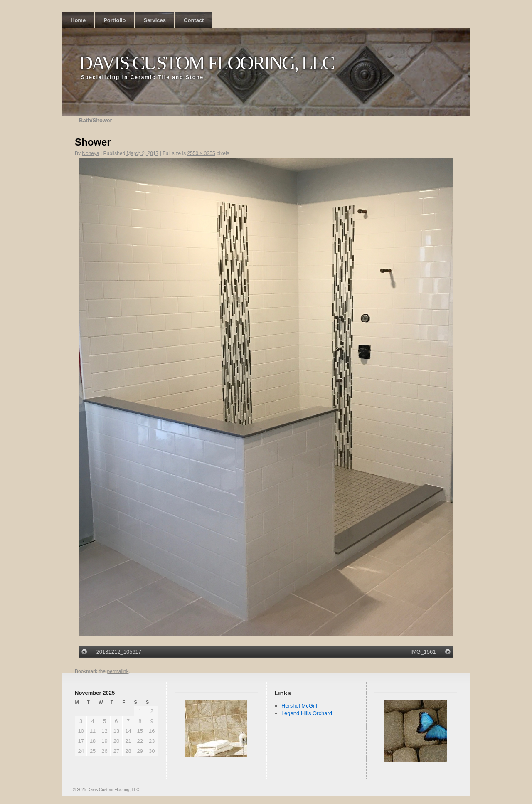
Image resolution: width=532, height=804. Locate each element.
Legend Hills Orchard (307, 713)
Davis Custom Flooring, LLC (206, 63)
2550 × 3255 (201, 153)
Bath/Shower (95, 120)
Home (78, 20)
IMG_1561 (423, 652)
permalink (118, 671)
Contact (194, 20)
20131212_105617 (119, 652)
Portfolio (115, 20)
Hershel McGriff (300, 706)
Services (155, 20)
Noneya (90, 153)
